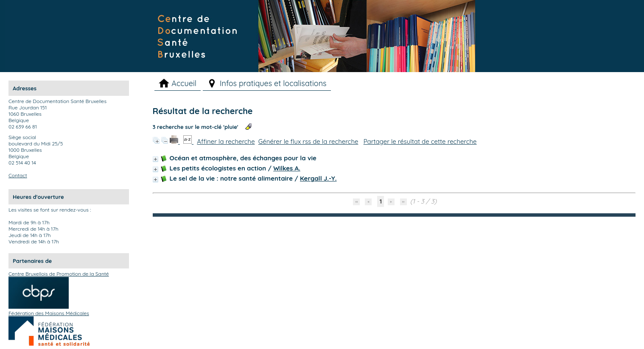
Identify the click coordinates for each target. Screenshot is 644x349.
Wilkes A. (287, 168)
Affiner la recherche (226, 141)
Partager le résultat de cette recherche (420, 141)
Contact (18, 175)
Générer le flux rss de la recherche (308, 141)
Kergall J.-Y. (318, 178)
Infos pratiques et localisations (273, 83)
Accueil (184, 83)
